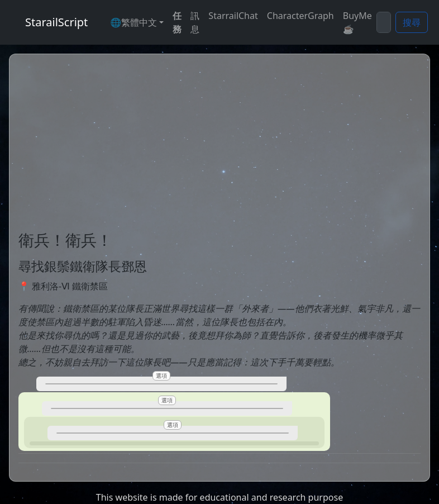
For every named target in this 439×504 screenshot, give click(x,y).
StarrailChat (233, 16)
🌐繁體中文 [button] (133, 22)
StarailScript (56, 22)
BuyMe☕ (357, 22)
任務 (177, 22)
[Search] (384, 22)
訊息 (195, 22)
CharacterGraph (300, 16)
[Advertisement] (219, 147)
